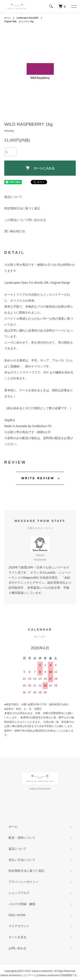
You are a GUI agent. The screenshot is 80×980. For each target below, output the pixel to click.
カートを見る (17, 937)
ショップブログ (19, 893)
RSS (12, 915)
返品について (13, 197)
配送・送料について (22, 838)
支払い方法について (22, 860)
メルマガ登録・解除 (22, 904)
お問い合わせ (17, 948)
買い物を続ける (15, 231)
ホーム (7, 18)
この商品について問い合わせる (25, 220)
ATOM (21, 915)
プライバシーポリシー (23, 882)
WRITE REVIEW (38, 478)
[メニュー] (74, 6)
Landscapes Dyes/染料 (28, 18)
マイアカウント (19, 926)
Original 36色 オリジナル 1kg (19, 21)
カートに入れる (40, 168)
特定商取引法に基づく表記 (22, 208)
